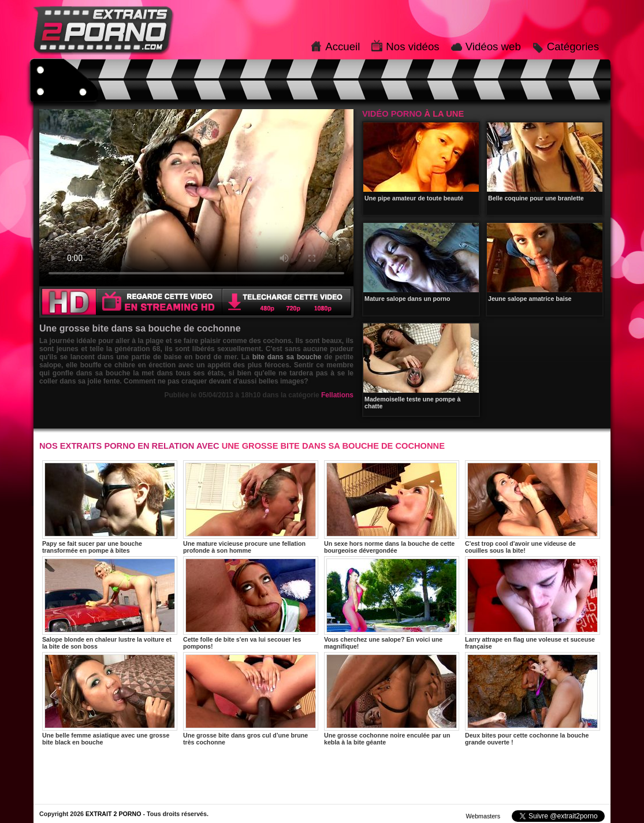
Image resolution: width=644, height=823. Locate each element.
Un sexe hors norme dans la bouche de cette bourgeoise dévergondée (392, 507)
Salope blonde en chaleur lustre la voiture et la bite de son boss (110, 603)
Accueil (343, 46)
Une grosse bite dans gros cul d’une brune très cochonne (251, 699)
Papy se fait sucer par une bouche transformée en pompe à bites (110, 507)
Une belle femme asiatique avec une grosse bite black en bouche (110, 699)
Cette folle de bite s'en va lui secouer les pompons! (251, 603)
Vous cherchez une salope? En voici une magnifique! (392, 603)
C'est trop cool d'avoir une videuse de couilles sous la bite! (533, 507)
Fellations (337, 395)
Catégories (573, 46)
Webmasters (483, 816)
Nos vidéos (412, 46)
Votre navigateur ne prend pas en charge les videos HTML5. (196, 198)
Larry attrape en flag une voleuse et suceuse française (533, 603)
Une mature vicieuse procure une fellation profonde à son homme (251, 507)
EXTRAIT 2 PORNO (113, 814)
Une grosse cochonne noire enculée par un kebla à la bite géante (392, 699)
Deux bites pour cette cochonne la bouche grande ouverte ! (533, 699)
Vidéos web (493, 46)
